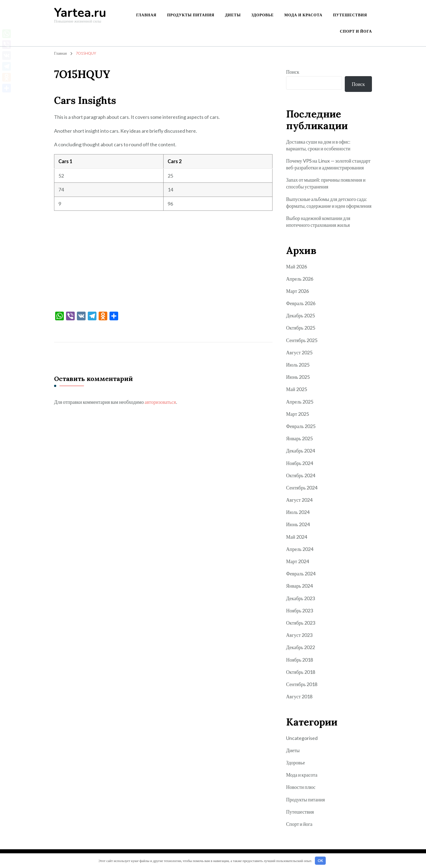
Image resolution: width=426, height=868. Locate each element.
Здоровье (262, 15)
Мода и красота (303, 15)
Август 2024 (299, 500)
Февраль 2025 (301, 426)
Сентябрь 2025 (302, 340)
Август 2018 (299, 696)
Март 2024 (297, 561)
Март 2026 (297, 291)
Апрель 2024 (300, 549)
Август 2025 (299, 352)
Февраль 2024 (301, 573)
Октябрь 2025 (301, 328)
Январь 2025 (299, 438)
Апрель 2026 (300, 279)
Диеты (233, 15)
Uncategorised (302, 738)
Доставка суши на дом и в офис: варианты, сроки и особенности (318, 145)
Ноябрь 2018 (300, 660)
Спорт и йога (356, 31)
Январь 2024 (299, 586)
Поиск (293, 72)
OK (320, 861)
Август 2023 (299, 635)
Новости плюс (301, 787)
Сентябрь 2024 (302, 488)
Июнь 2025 (298, 377)
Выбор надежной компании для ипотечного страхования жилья (318, 221)
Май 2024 (297, 537)
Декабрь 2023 (300, 598)
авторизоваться (160, 402)
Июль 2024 (298, 512)
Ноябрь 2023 (300, 610)
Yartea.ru (80, 13)
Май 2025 (297, 389)
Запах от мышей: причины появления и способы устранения (326, 183)
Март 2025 (297, 414)
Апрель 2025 (300, 402)
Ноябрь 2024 (300, 463)
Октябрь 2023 (301, 623)
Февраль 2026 (301, 303)
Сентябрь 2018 (302, 684)
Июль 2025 (298, 365)
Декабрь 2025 (300, 316)
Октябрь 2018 (301, 672)
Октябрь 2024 (301, 475)
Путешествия (350, 15)
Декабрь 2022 (300, 647)
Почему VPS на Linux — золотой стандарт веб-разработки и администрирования (328, 164)
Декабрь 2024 (300, 451)
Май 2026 (297, 266)
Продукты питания (191, 15)
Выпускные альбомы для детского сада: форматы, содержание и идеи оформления (329, 202)
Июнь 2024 (298, 525)
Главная (146, 15)
